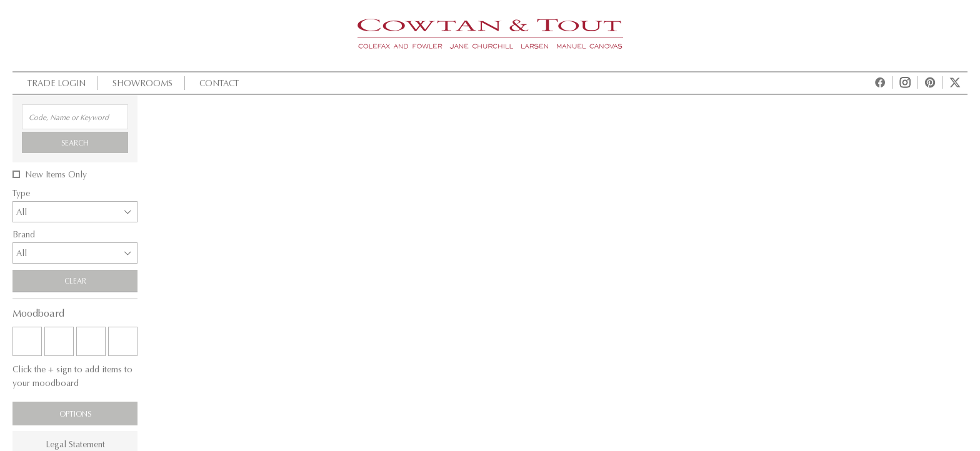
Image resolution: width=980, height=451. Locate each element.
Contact (217, 83)
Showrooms (141, 83)
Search (75, 142)
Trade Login (55, 83)
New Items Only (56, 174)
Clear (75, 280)
